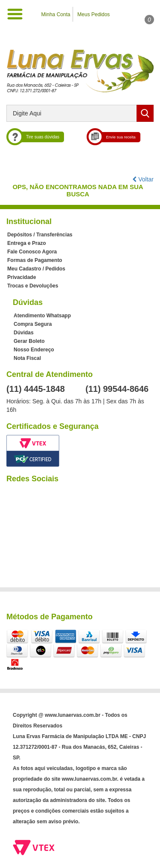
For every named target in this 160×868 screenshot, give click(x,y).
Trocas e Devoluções (33, 286)
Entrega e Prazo (27, 243)
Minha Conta (56, 14)
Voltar (143, 179)
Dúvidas (24, 333)
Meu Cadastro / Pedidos (36, 269)
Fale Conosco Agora (32, 252)
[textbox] (80, 113)
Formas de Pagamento (35, 260)
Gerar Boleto (29, 341)
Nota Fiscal (27, 358)
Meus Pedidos (93, 14)
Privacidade (22, 277)
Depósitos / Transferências (40, 235)
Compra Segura (33, 324)
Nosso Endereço (34, 350)
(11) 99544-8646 (117, 389)
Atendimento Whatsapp (42, 316)
